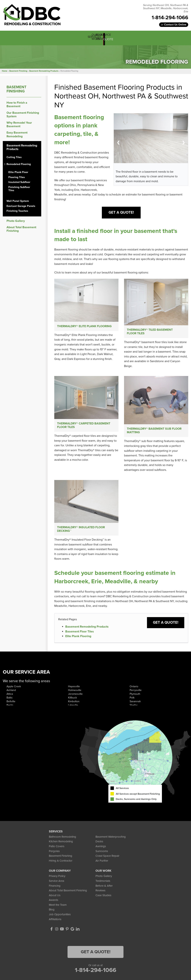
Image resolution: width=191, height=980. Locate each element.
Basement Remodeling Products (87, 629)
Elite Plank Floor (18, 170)
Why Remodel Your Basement (19, 122)
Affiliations (55, 921)
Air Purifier (102, 863)
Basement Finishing (17, 87)
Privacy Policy (57, 878)
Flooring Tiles (17, 175)
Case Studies (103, 897)
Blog (52, 912)
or (174, 25)
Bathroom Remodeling (62, 839)
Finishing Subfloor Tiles (19, 186)
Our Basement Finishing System (23, 112)
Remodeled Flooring (19, 162)
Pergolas (54, 853)
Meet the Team (58, 907)
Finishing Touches (17, 209)
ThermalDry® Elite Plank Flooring (84, 324)
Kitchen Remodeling (61, 843)
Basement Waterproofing (111, 839)
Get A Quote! (121, 210)
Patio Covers (57, 848)
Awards (54, 902)
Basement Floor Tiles (80, 633)
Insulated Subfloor (19, 180)
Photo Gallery (16, 219)
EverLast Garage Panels (21, 204)
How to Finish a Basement (17, 102)
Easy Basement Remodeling (17, 132)
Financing (55, 888)
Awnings (101, 848)
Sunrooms (102, 853)
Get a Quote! (166, 625)
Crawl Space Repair (107, 858)
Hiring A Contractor (61, 863)
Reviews (100, 892)
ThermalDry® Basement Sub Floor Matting (154, 430)
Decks (99, 843)
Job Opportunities (60, 916)
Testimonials (103, 883)
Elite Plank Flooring (78, 638)
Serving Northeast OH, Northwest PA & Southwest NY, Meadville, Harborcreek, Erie (166, 8)
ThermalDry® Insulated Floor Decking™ (81, 530)
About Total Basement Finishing (21, 227)
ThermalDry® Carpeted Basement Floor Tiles (84, 425)
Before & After (104, 888)
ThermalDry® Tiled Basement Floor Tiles (150, 330)
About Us (55, 897)
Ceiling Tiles (14, 155)
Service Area (57, 883)
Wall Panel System (18, 198)
